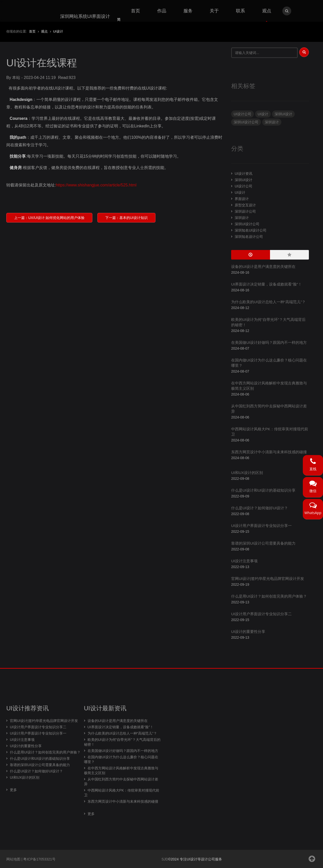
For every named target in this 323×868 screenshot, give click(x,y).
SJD (165, 859)
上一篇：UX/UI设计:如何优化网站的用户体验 (49, 218)
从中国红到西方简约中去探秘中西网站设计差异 (121, 782)
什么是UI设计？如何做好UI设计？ (260, 508)
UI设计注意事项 (244, 561)
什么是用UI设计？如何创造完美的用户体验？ (269, 596)
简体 (119, 22)
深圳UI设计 (283, 114)
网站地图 (13, 859)
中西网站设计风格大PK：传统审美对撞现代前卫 (122, 793)
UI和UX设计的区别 (247, 473)
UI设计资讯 (244, 174)
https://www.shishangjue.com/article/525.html (96, 185)
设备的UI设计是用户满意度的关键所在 (263, 267)
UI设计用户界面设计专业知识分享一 (261, 526)
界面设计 (242, 199)
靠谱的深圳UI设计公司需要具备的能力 (263, 543)
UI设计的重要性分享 (248, 632)
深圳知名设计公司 (249, 237)
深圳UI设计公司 (246, 122)
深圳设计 (272, 122)
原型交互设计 (245, 205)
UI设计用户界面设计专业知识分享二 (261, 614)
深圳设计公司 (245, 211)
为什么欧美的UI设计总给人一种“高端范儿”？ (268, 302)
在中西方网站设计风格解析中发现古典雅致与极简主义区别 (121, 771)
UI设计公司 (243, 114)
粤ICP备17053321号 (39, 859)
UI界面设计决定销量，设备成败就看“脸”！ (266, 284)
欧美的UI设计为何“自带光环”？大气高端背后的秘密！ (122, 742)
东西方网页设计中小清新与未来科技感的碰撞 (269, 452)
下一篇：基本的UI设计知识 (126, 218)
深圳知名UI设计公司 (251, 230)
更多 (13, 790)
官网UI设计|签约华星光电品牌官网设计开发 (268, 579)
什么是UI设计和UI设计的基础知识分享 (263, 490)
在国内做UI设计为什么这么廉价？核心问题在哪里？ (121, 759)
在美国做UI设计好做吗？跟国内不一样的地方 (269, 342)
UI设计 (263, 114)
